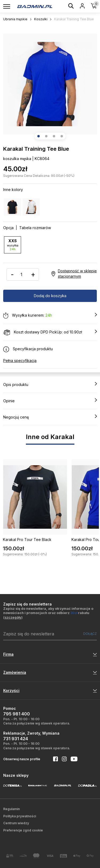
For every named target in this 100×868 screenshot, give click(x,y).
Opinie (50, 401)
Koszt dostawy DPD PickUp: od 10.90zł (50, 332)
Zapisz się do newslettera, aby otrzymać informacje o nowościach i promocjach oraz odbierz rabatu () (48, 613)
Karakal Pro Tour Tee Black (27, 539)
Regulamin (11, 809)
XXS (13, 245)
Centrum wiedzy (16, 823)
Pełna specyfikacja (20, 361)
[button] (39, 136)
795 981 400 (17, 714)
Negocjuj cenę (50, 417)
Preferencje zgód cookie (23, 830)
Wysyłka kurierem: (50, 316)
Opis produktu (50, 384)
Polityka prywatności (20, 816)
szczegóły (13, 617)
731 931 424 (16, 739)
